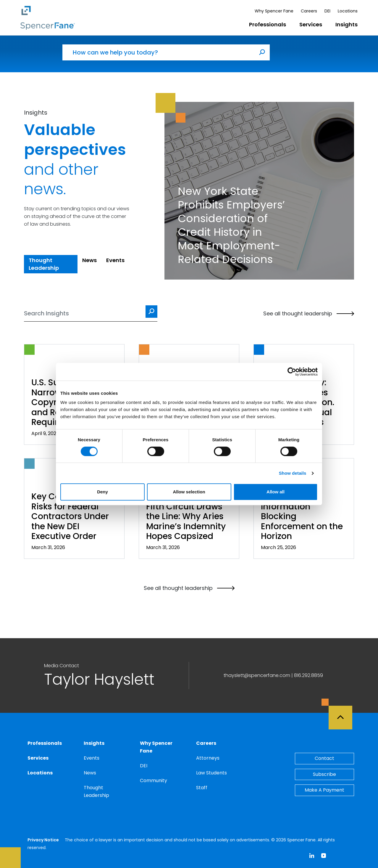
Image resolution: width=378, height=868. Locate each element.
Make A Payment (324, 790)
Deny (102, 492)
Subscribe (324, 774)
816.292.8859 (308, 675)
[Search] (91, 313)
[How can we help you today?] (159, 52)
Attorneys (208, 758)
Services (311, 24)
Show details (293, 473)
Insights (346, 24)
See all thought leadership (309, 314)
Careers (309, 11)
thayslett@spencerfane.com (257, 675)
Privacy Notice (43, 840)
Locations (348, 11)
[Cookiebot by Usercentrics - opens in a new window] (292, 372)
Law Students (211, 773)
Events (92, 758)
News (90, 773)
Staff (202, 788)
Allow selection (189, 492)
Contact (324, 758)
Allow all (276, 492)
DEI (327, 11)
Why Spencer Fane (274, 11)
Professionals (268, 24)
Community (154, 780)
